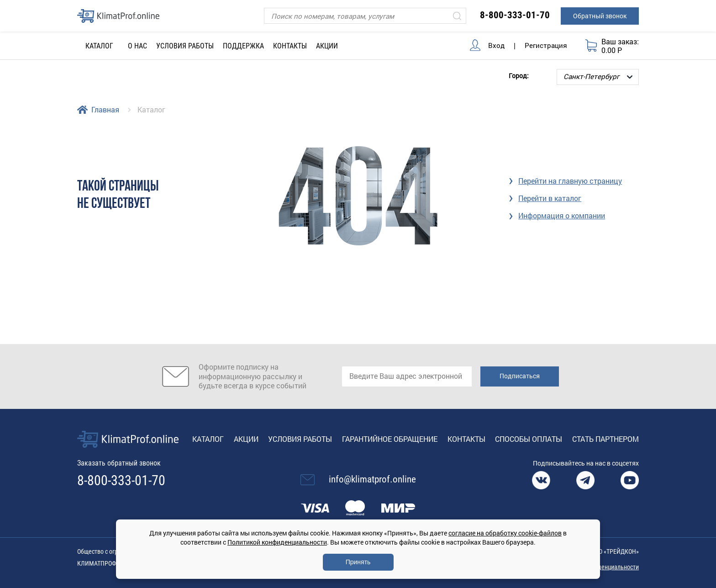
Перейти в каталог (550, 198)
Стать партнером (605, 439)
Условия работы (185, 46)
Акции (327, 46)
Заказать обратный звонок (119, 463)
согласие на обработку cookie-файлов (505, 533)
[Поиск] (365, 16)
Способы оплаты (529, 439)
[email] (407, 376)
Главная (105, 109)
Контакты (290, 46)
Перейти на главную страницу (570, 181)
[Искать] (457, 16)
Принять (358, 562)
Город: (519, 75)
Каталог (208, 439)
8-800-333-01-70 (515, 15)
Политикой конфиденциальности (277, 542)
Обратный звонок (600, 16)
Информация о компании (562, 215)
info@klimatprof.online (372, 479)
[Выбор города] (598, 77)
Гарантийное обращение (390, 439)
